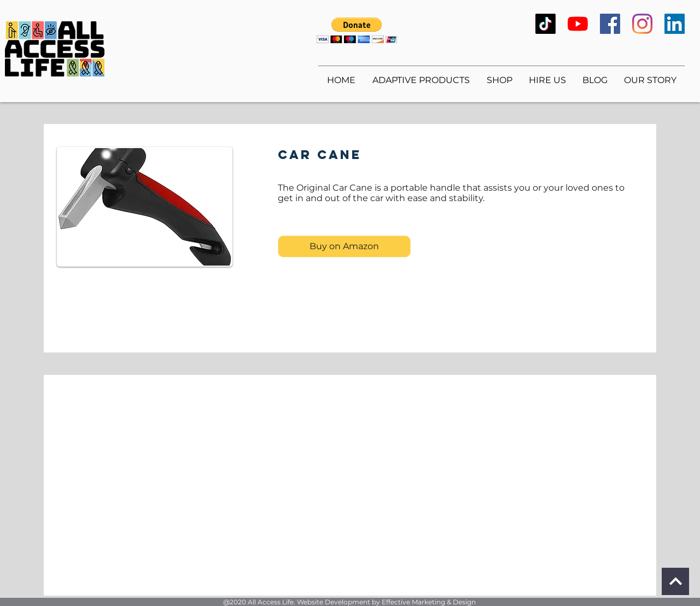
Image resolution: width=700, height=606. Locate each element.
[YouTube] (578, 24)
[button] (357, 30)
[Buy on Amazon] (344, 246)
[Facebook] (610, 24)
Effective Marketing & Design (429, 602)
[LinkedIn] (675, 24)
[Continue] (675, 581)
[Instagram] (642, 24)
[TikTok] (546, 24)
